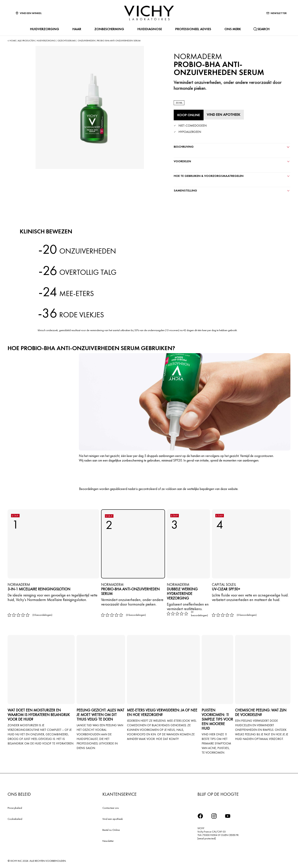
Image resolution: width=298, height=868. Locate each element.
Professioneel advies (192, 29)
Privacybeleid (15, 807)
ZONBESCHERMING (109, 29)
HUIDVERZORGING (44, 29)
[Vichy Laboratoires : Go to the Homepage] (149, 13)
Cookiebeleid (15, 818)
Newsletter (108, 840)
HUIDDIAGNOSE (149, 29)
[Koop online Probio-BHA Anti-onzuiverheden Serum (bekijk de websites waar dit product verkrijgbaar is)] (189, 115)
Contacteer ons (111, 807)
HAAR (76, 29)
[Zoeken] (261, 29)
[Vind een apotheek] (224, 114)
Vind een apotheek (113, 818)
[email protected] (207, 838)
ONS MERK (232, 29)
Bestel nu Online (111, 829)
